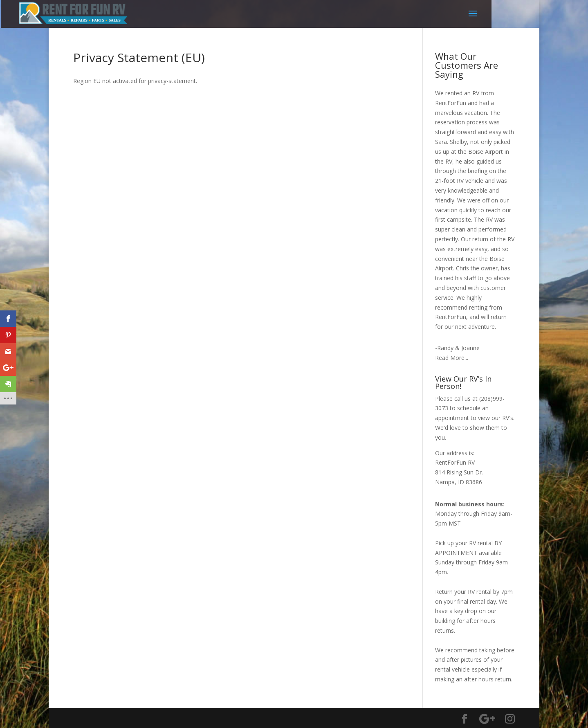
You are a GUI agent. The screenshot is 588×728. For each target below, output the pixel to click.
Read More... (452, 358)
